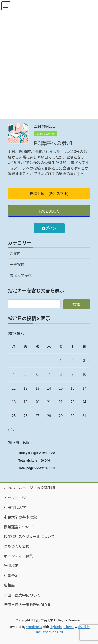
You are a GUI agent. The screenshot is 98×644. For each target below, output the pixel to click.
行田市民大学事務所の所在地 (28, 605)
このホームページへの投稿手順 (29, 488)
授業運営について (19, 527)
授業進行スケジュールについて (29, 536)
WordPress (34, 627)
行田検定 (11, 566)
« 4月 (12, 429)
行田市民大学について (22, 595)
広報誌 (9, 585)
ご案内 (15, 253)
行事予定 (11, 575)
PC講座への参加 (53, 143)
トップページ (15, 498)
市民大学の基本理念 (20, 517)
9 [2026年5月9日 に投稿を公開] (73, 374)
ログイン (49, 228)
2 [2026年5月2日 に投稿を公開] (73, 360)
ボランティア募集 (18, 556)
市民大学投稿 (46, 134)
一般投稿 (17, 264)
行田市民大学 (15, 507)
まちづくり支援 (17, 546)
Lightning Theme (62, 627)
